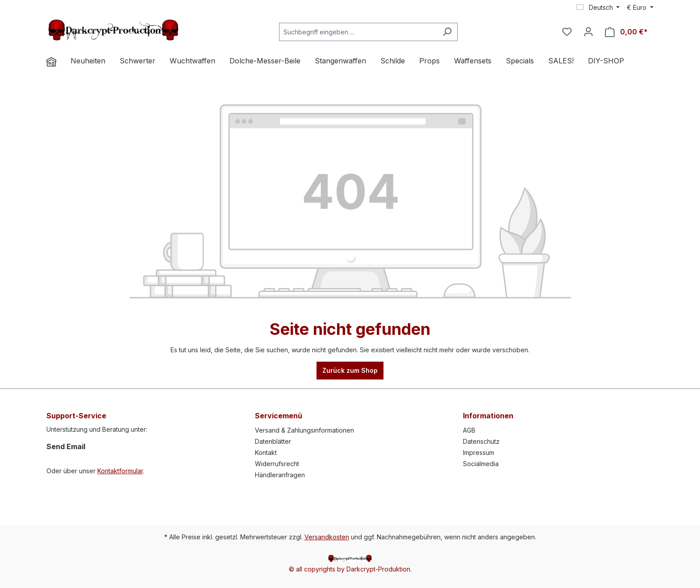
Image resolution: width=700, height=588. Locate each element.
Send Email (66, 446)
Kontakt (266, 452)
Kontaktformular (120, 471)
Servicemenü (279, 416)
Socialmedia (481, 464)
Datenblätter (273, 441)
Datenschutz (481, 441)
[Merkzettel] (567, 32)
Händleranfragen (280, 475)
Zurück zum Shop (350, 370)
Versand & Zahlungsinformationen (304, 430)
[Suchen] (447, 32)
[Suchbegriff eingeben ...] (358, 32)
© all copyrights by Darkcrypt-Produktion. (350, 569)
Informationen (488, 416)
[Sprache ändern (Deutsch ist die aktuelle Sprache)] (598, 8)
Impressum (479, 452)
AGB (469, 430)
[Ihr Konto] (588, 32)
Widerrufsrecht (277, 464)
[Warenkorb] (626, 32)
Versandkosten (327, 537)
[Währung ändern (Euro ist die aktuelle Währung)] (640, 8)
